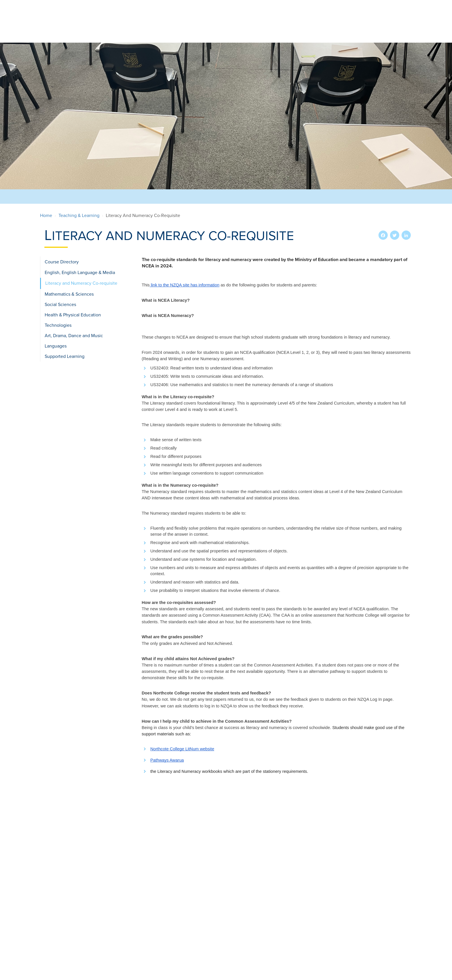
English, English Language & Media (80, 273)
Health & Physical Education (73, 315)
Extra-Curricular (235, 28)
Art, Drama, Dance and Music (74, 336)
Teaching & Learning (333, 28)
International (283, 28)
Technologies (58, 325)
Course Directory (62, 262)
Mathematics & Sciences (69, 294)
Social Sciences (60, 305)
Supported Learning (65, 356)
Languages (56, 346)
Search (394, 7)
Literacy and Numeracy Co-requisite (81, 283)
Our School (153, 28)
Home (46, 216)
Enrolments (191, 28)
